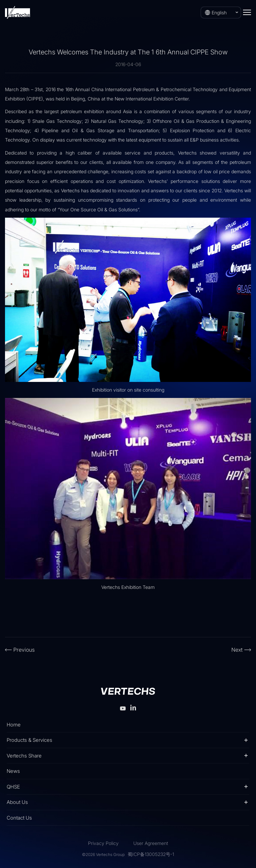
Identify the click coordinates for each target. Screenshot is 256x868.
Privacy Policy (103, 843)
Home (14, 725)
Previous (24, 650)
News (13, 771)
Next (237, 650)
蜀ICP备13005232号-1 (151, 854)
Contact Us (19, 818)
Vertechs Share (24, 756)
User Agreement (151, 843)
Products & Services (29, 740)
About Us (17, 802)
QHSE (13, 787)
